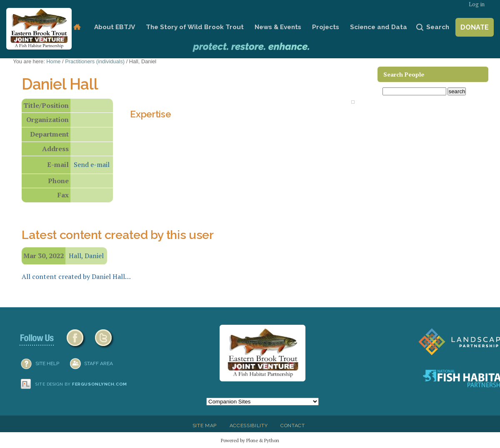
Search (438, 27)
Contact (293, 426)
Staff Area (99, 363)
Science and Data (379, 27)
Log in (477, 4)
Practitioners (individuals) (95, 61)
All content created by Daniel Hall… (76, 276)
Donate (475, 27)
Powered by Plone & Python (250, 440)
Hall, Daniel (86, 256)
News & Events (278, 27)
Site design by (81, 384)
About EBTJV (115, 27)
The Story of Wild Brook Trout (195, 27)
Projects (326, 27)
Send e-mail (92, 164)
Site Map (205, 426)
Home (77, 27)
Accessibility (249, 426)
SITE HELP (47, 363)
